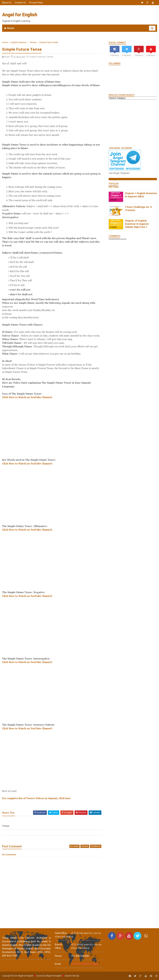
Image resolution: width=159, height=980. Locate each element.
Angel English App (29, 33)
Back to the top (72, 976)
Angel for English (20, 15)
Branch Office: (59, 946)
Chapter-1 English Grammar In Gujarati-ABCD (141, 195)
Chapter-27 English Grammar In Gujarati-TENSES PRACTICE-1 (137, 224)
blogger (74, 846)
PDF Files (114, 187)
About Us (7, 3)
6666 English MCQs (76, 33)
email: (58, 964)
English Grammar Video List (135, 33)
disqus (85, 846)
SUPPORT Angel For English (85, 964)
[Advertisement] (98, 15)
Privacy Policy (36, 3)
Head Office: (61, 933)
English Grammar (102, 33)
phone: (58, 956)
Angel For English (54, 976)
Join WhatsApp (52, 33)
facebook (96, 846)
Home (10, 28)
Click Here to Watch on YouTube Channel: (27, 397)
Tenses (33, 42)
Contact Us (20, 3)
